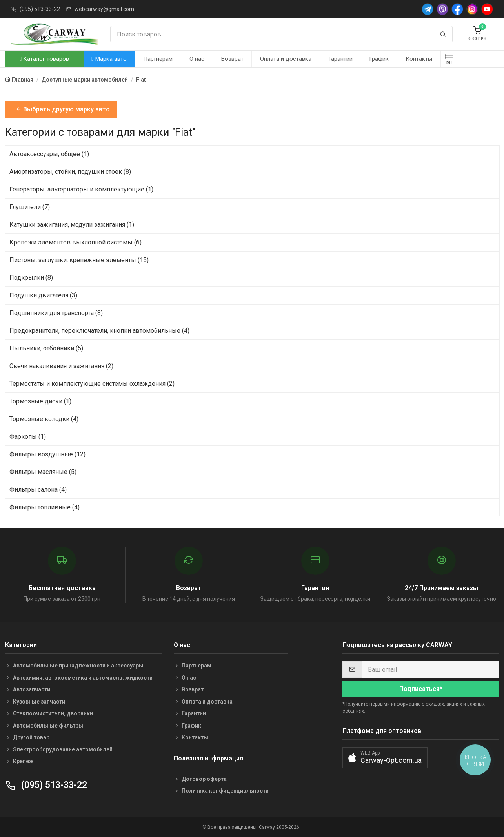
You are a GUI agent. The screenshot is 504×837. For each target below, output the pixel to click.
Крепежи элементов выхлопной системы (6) (76, 242)
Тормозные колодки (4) (44, 419)
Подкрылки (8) (31, 278)
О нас (197, 59)
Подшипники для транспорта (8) (56, 313)
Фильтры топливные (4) (45, 507)
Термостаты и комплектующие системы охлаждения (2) (92, 384)
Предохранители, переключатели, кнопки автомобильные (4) (99, 331)
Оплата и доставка (286, 59)
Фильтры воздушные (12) (47, 454)
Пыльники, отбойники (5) (46, 348)
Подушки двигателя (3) (43, 295)
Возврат (232, 59)
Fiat (141, 80)
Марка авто (109, 59)
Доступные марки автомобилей (85, 80)
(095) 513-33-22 (40, 9)
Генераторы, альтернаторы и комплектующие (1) (81, 189)
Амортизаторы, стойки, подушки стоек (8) (70, 172)
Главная (23, 80)
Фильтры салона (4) (38, 490)
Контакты (419, 59)
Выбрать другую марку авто (63, 109)
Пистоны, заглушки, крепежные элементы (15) (79, 260)
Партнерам (158, 59)
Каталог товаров (44, 59)
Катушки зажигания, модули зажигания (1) (72, 225)
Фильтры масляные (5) (43, 472)
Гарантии (340, 59)
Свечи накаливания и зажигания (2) (61, 366)
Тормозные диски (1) (40, 401)
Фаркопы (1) (28, 437)
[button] (385, 758)
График (379, 59)
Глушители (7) (30, 207)
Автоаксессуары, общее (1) (49, 154)
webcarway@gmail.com (104, 9)
